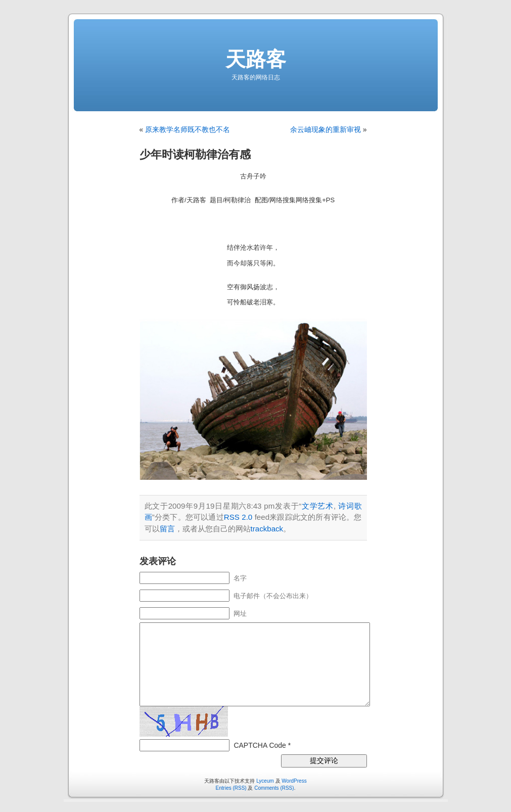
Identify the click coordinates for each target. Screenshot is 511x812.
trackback (267, 529)
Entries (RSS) (231, 788)
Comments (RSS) (274, 788)
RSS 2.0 (238, 517)
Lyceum (265, 781)
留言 (167, 529)
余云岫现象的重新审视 (326, 129)
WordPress (294, 781)
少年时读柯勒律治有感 (195, 154)
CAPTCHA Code (260, 745)
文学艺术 (317, 506)
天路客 (256, 59)
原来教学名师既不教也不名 (188, 129)
